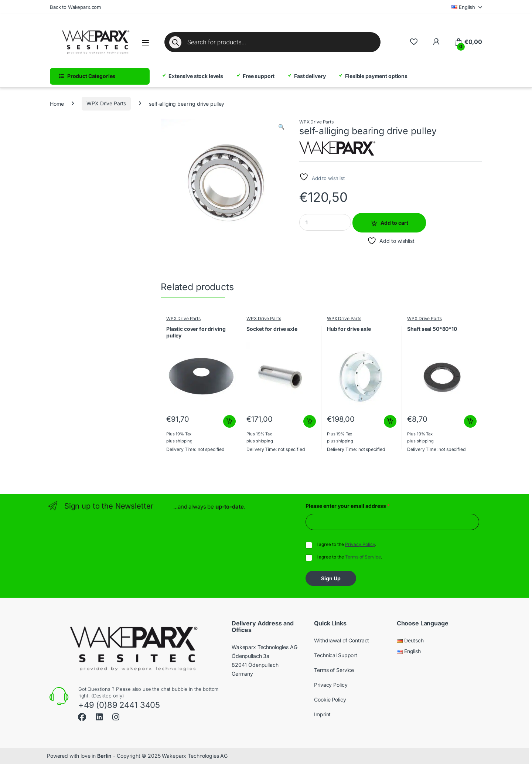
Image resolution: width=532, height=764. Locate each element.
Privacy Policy (360, 544)
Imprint (322, 714)
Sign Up (331, 578)
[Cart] (468, 42)
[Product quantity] (325, 222)
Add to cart (394, 223)
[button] (281, 127)
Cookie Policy (330, 700)
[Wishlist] (414, 42)
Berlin (104, 756)
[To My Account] (436, 42)
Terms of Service (363, 557)
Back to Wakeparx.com (75, 7)
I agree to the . (346, 544)
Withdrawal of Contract (342, 640)
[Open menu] (146, 43)
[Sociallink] (82, 716)
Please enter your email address (348, 506)
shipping (184, 441)
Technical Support (336, 655)
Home (57, 103)
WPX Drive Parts (106, 103)
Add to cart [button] (229, 421)
